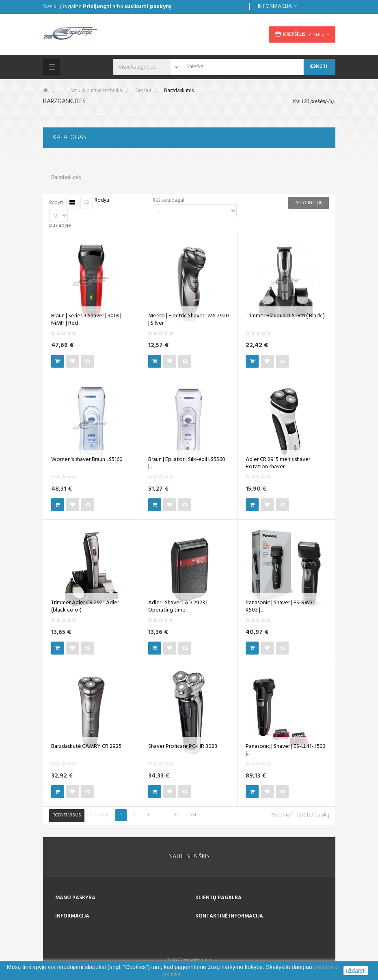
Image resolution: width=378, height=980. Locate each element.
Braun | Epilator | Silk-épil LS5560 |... (187, 463)
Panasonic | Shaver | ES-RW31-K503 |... (281, 607)
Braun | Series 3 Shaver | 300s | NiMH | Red (86, 320)
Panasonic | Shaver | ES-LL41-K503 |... (286, 750)
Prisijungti (97, 7)
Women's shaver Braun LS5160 (87, 460)
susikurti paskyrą (148, 7)
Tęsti (193, 815)
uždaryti (355, 971)
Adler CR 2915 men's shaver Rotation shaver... (278, 463)
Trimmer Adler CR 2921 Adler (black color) (85, 607)
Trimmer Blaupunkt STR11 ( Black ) (285, 316)
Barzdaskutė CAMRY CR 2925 (86, 747)
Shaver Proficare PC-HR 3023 (183, 747)
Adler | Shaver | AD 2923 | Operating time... (178, 607)
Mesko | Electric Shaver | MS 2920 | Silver (189, 320)
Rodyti (102, 201)
